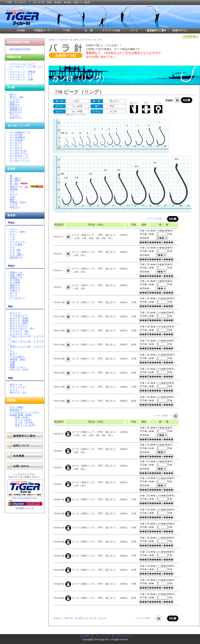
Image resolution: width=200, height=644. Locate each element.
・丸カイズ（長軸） (19, 318)
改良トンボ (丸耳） (22, 425)
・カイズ (12, 390)
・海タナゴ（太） (17, 392)
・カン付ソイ (15, 145)
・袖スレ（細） (16, 97)
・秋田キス (14, 288)
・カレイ (12, 296)
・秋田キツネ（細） (19, 187)
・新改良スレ (15, 107)
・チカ (11, 234)
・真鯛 (11, 365)
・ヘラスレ (14, 100)
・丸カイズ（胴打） (19, 323)
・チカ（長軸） (16, 407)
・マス (11, 192)
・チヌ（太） (15, 253)
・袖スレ (12, 94)
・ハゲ (11, 240)
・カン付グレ (15, 143)
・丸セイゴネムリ (17, 326)
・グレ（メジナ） (17, 387)
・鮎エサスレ (15, 113)
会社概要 (84, 636)
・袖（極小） (15, 178)
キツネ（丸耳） (20, 420)
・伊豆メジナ (15, 385)
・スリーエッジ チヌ (20, 74)
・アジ (11, 352)
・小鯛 (11, 362)
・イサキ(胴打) (16, 357)
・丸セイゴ (14, 313)
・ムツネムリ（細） (19, 331)
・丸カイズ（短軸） (19, 321)
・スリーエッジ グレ (20, 77)
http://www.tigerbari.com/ (25, 498)
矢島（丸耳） (19, 418)
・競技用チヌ (15, 258)
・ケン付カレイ (16, 298)
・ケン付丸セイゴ (17, 316)
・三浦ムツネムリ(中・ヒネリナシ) (26, 338)
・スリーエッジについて (21, 64)
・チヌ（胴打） (16, 255)
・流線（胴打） (16, 275)
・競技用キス (15, 410)
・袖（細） (14, 184)
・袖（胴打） (15, 181)
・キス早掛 (14, 283)
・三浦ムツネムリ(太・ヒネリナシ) (26, 343)
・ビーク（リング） (19, 158)
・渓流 (11, 197)
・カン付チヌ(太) (17, 151)
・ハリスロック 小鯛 (20, 80)
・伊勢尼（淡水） (17, 202)
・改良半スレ (15, 118)
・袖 (10, 176)
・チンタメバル (16, 242)
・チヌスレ (14, 115)
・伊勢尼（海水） (17, 360)
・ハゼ (11, 237)
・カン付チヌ (15, 148)
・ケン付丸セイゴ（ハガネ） (24, 413)
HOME (52, 40)
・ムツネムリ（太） (19, 334)
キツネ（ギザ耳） (21, 423)
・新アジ (12, 354)
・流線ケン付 (15, 273)
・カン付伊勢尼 (16, 138)
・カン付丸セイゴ (17, 156)
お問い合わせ (123, 636)
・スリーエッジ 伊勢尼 (21, 72)
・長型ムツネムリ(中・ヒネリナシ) (26, 348)
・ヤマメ (12, 195)
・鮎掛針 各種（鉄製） (20, 415)
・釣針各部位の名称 (19, 49)
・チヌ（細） (15, 250)
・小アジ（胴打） (17, 232)
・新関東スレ (15, 110)
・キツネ (12, 293)
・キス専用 (14, 280)
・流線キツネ (15, 278)
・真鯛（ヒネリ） (17, 367)
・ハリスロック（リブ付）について (25, 68)
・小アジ (12, 229)
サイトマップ (103, 636)
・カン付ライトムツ (19, 161)
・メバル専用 (15, 245)
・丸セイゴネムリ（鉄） (21, 329)
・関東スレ (14, 105)
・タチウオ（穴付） (19, 370)
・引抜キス (14, 291)
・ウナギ (12, 205)
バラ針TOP (62, 40)
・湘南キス (14, 285)
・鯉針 (11, 200)
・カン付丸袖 (15, 140)
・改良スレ (14, 102)
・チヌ (11, 247)
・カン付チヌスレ (17, 153)
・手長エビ (14, 207)
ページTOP (156, 219)
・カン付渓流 (15, 135)
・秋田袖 (12, 189)
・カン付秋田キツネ (19, 133)
